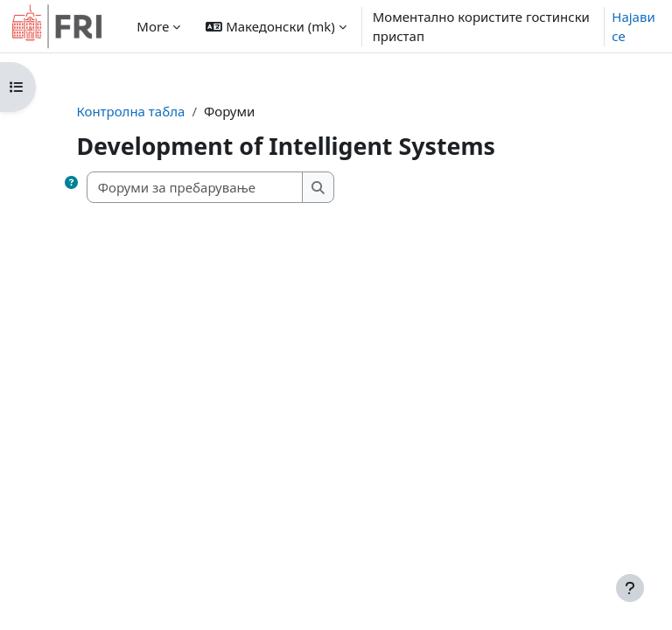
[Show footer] (630, 588)
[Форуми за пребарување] (195, 188)
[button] (276, 26)
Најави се (633, 27)
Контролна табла (130, 111)
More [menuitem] (153, 26)
